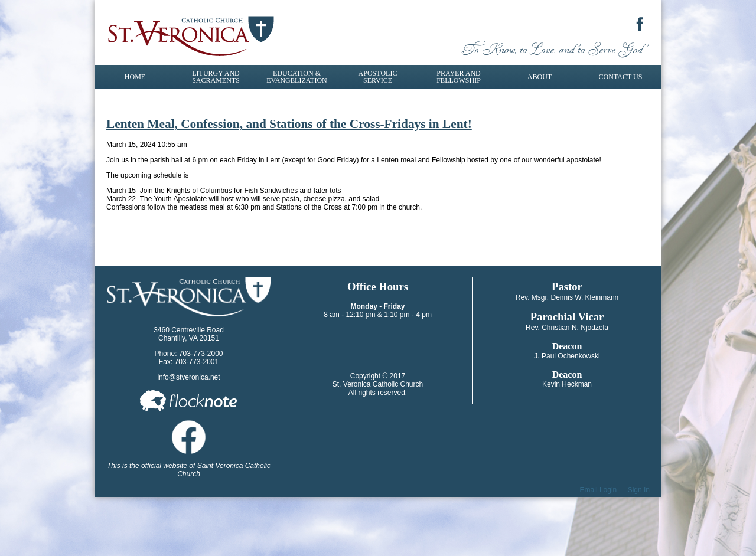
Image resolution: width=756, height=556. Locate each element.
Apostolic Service (378, 77)
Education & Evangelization (296, 77)
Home (135, 77)
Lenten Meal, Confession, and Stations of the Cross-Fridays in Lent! (289, 124)
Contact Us (621, 77)
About (540, 77)
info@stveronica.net (188, 377)
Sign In (639, 490)
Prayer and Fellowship (459, 77)
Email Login (599, 490)
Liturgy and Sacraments (216, 77)
